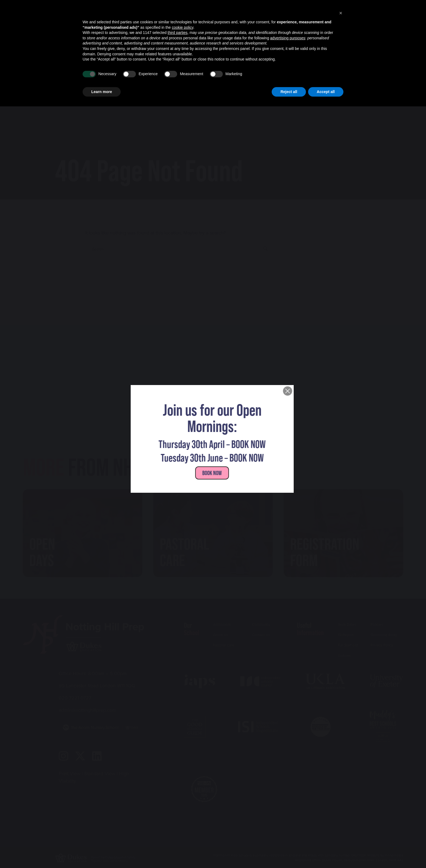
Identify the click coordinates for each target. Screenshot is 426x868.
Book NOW (213, 473)
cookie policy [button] (182, 789)
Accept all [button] (326, 853)
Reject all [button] (289, 853)
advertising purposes (288, 799)
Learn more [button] (102, 853)
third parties (178, 794)
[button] (341, 775)
